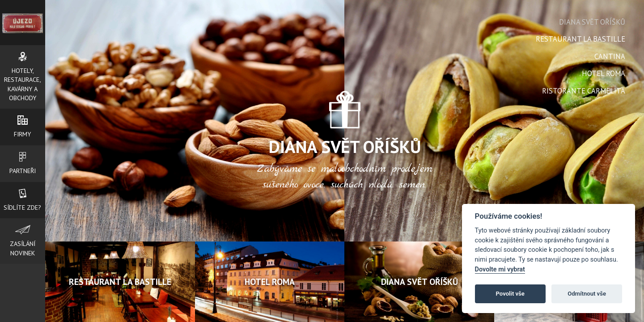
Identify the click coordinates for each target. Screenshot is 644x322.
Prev (267, 139)
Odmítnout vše (587, 294)
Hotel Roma (604, 73)
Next (423, 139)
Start (341, 191)
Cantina (610, 56)
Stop (348, 191)
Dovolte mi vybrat (500, 269)
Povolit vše (510, 294)
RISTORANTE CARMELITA (584, 91)
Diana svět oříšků (592, 22)
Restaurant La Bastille (580, 39)
